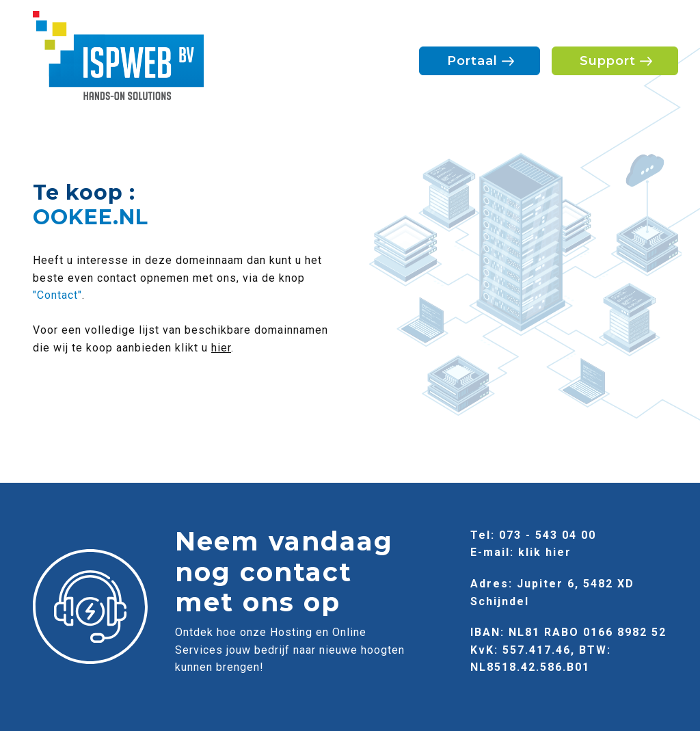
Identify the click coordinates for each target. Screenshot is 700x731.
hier (221, 348)
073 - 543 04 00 (548, 535)
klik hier (545, 552)
